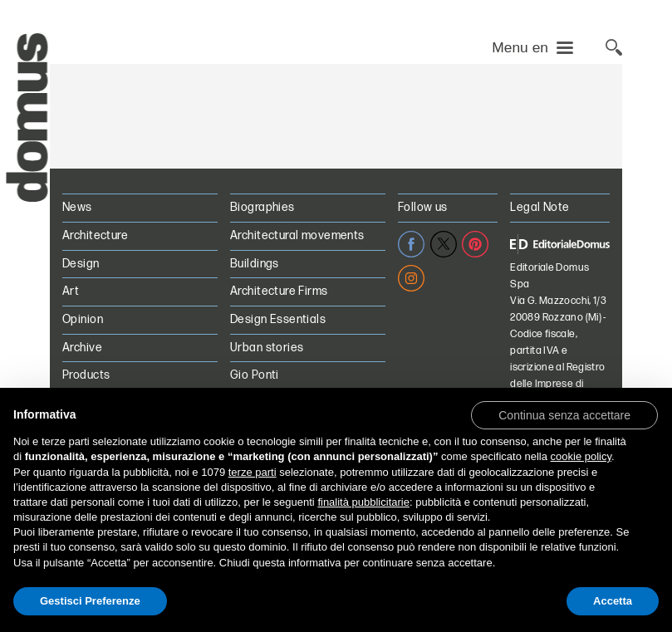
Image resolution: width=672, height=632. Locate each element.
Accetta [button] (613, 601)
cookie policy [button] (581, 456)
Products (86, 375)
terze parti (253, 472)
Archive (82, 348)
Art (71, 291)
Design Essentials (278, 319)
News (77, 207)
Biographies (262, 207)
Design (81, 264)
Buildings (255, 264)
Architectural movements (297, 235)
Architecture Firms (279, 291)
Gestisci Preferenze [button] (90, 601)
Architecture (95, 235)
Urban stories (267, 348)
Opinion (83, 319)
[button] (564, 414)
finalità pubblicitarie (363, 502)
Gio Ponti (255, 375)
